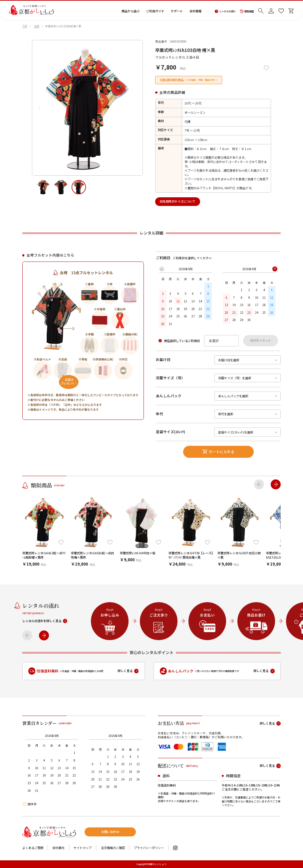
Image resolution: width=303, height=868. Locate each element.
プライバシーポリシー (149, 848)
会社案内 (58, 848)
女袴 (37, 26)
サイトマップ (83, 848)
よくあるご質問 (33, 848)
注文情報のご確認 (113, 848)
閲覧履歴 (247, 11)
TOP (25, 26)
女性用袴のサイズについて (177, 201)
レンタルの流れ (225, 11)
